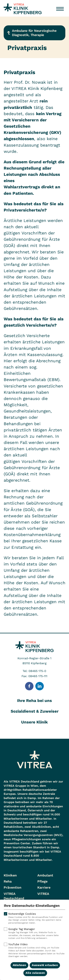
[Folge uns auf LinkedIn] (40, 686)
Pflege (42, 881)
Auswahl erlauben (45, 965)
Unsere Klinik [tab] (34, 722)
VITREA (43, 894)
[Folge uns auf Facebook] (29, 686)
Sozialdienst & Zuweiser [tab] (35, 711)
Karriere (44, 887)
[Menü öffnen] (60, 9)
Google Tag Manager (34, 934)
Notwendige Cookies (34, 918)
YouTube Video (34, 950)
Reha (8, 881)
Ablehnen (19, 965)
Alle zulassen (35, 973)
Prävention (13, 887)
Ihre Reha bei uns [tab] (34, 701)
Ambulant (45, 875)
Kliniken (10, 875)
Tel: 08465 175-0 (34, 671)
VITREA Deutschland (14, 896)
